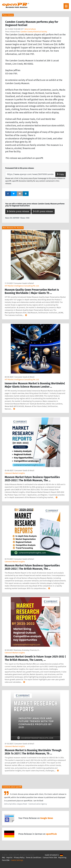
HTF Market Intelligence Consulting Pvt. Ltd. (22, 286)
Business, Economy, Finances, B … (27, 650)
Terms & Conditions (34, 858)
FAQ (3, 858)
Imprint (9, 858)
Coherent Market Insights (15, 473)
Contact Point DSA (50, 858)
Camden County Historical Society (34, 32)
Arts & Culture (30, 29)
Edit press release (43, 211)
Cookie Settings (17, 860)
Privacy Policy (19, 858)
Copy (61, 174)
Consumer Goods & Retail (24, 283)
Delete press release (18, 211)
